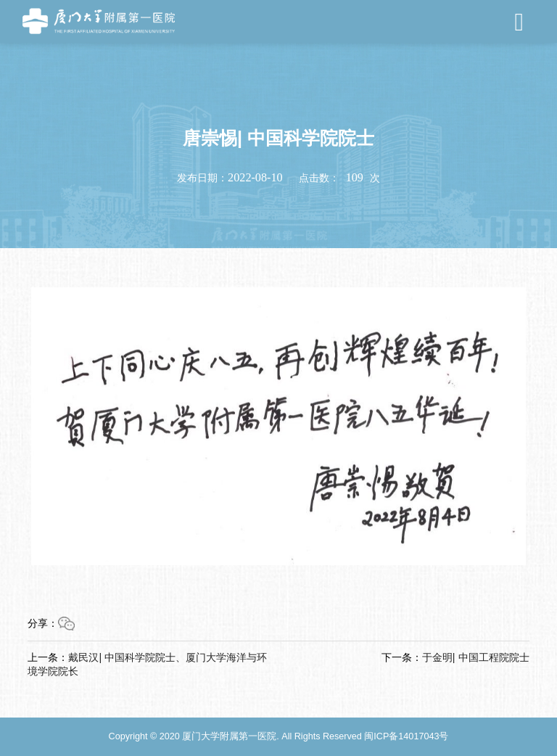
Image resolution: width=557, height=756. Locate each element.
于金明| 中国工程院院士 (476, 657)
